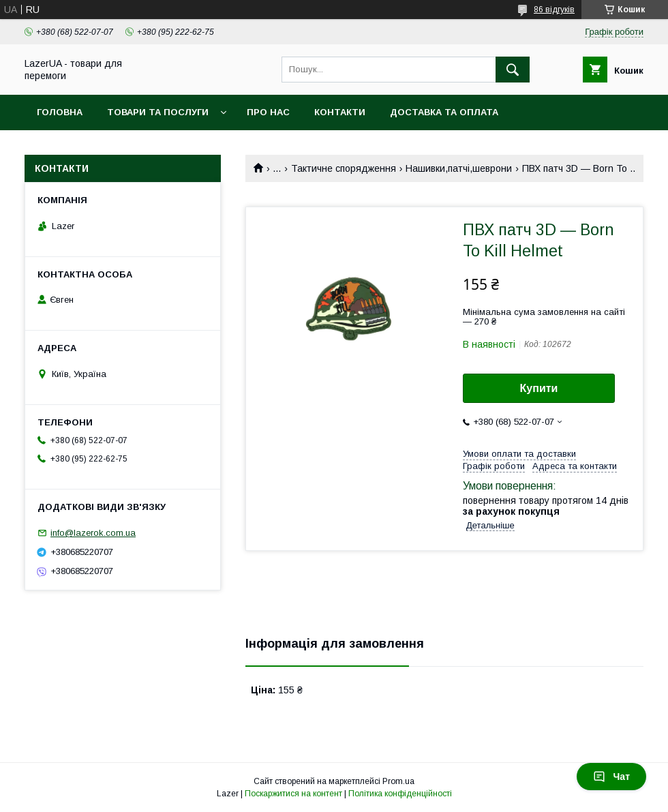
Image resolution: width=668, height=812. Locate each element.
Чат (611, 777)
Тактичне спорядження (344, 168)
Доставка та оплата (444, 112)
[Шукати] (513, 70)
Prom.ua (398, 781)
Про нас (268, 112)
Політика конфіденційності (400, 794)
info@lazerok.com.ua (93, 533)
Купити (539, 388)
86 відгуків (554, 10)
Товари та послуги (158, 112)
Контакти (340, 112)
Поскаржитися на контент (293, 794)
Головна (60, 112)
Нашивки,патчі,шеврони (459, 168)
